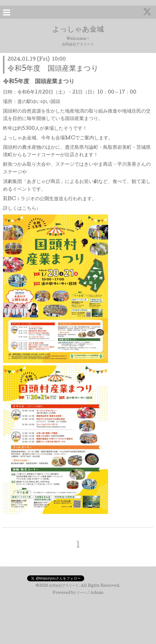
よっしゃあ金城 (78, 30)
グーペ (81, 593)
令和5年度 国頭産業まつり (53, 69)
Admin (97, 593)
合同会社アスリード (64, 586)
